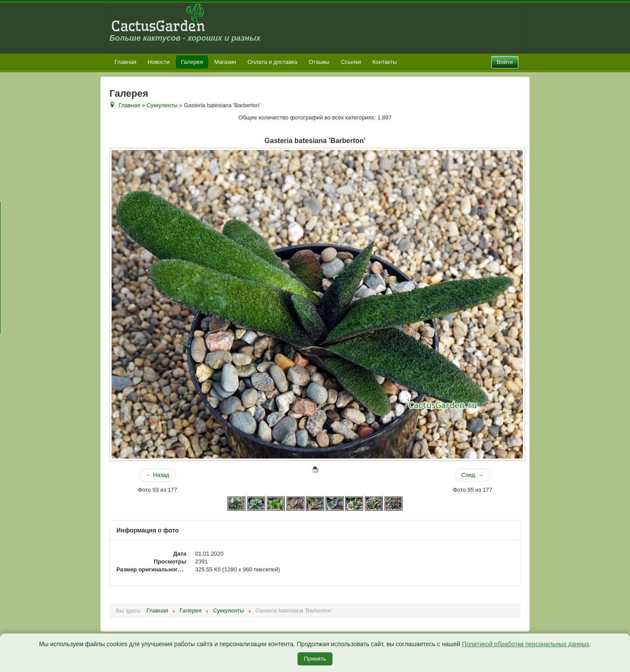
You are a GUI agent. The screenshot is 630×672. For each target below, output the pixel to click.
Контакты (385, 62)
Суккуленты (162, 105)
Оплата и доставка (273, 62)
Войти (505, 62)
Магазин (225, 62)
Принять (315, 659)
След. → (472, 475)
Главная (125, 62)
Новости (158, 62)
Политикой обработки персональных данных (526, 644)
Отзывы (319, 62)
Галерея (192, 62)
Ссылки (351, 62)
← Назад (157, 475)
